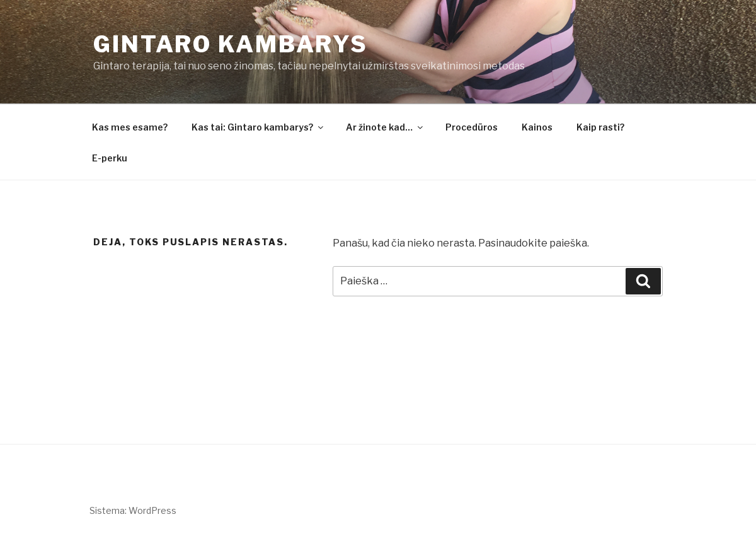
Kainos (537, 127)
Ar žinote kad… (385, 127)
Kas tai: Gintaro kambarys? (258, 127)
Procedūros (472, 127)
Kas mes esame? (130, 127)
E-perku (110, 158)
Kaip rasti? (600, 127)
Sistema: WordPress (133, 510)
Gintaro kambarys (231, 44)
